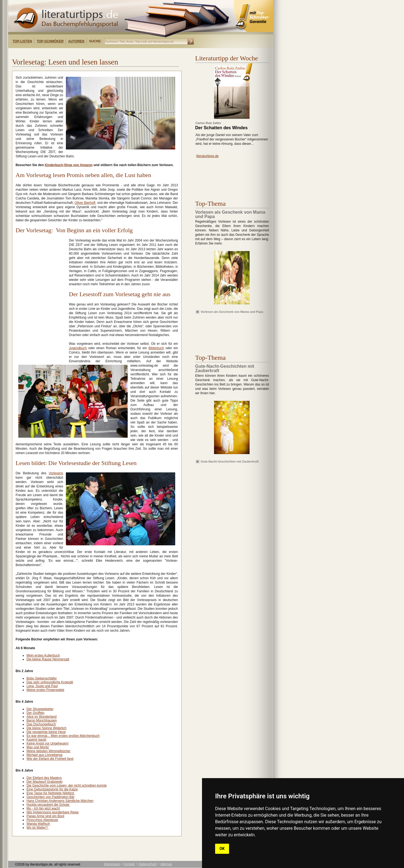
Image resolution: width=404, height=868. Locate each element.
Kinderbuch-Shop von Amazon (69, 165)
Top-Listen (22, 41)
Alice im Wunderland (42, 717)
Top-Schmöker (50, 41)
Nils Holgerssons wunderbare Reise (53, 812)
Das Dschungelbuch (41, 724)
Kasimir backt (36, 740)
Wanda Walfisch (38, 824)
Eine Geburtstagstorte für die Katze (52, 789)
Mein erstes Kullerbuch (43, 655)
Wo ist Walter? (38, 828)
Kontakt (129, 864)
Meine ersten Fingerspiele (45, 690)
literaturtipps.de (207, 156)
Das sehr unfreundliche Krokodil (50, 682)
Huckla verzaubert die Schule (48, 805)
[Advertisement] (79, 53)
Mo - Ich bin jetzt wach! (43, 808)
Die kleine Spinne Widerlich (46, 728)
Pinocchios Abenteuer (42, 820)
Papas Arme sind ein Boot (45, 816)
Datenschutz (148, 864)
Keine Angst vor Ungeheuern (47, 743)
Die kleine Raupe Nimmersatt (48, 659)
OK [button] (222, 849)
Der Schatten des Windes (221, 128)
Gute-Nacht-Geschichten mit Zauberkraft (230, 461)
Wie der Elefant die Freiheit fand (50, 759)
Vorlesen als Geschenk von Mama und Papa (232, 312)
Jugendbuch (78, 348)
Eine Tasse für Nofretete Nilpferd (51, 793)
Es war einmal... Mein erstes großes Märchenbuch (63, 736)
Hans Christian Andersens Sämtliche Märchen (60, 801)
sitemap (166, 864)
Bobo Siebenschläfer (42, 678)
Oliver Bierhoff (85, 203)
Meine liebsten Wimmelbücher (49, 751)
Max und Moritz (38, 747)
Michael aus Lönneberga (44, 755)
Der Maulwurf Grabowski (44, 782)
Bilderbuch (156, 348)
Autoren (76, 41)
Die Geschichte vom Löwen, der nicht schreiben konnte (67, 785)
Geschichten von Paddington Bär (50, 797)
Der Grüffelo (35, 713)
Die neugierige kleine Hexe (46, 732)
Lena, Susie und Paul (42, 686)
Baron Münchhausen (42, 720)
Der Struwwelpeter (40, 709)
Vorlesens (56, 473)
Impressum (112, 864)
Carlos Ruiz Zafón (208, 123)
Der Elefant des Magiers (44, 778)
